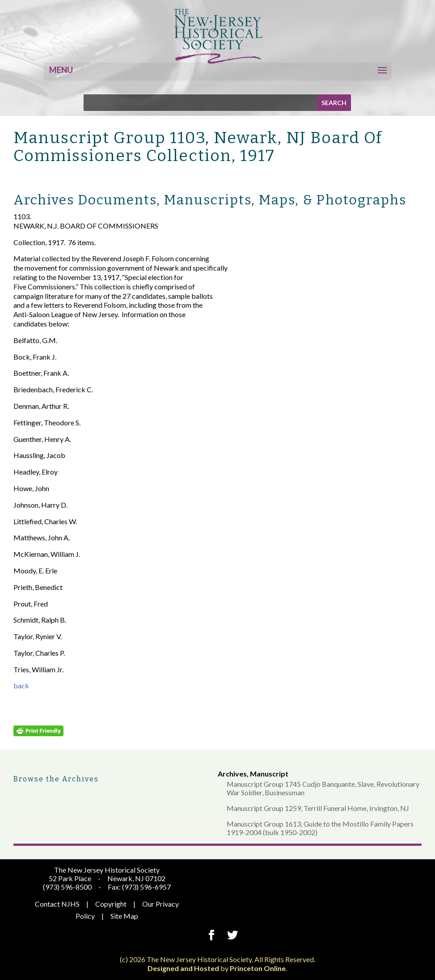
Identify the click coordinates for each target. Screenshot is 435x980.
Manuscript (269, 774)
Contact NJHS (57, 904)
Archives (232, 774)
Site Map (124, 916)
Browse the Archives (56, 779)
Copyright (111, 904)
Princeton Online (258, 968)
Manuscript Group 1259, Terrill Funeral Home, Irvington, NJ (318, 808)
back (21, 685)
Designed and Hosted (183, 968)
